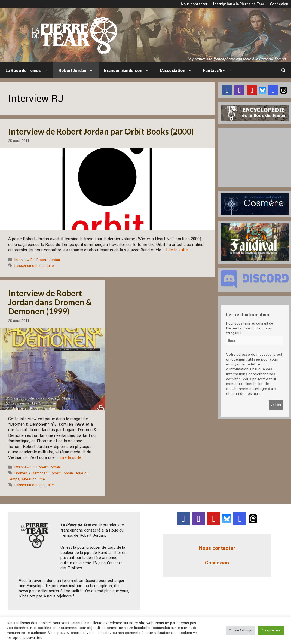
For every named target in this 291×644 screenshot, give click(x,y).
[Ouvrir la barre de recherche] (284, 70)
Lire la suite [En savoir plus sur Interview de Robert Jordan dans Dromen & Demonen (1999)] (71, 457)
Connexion (279, 4)
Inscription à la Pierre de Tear (239, 4)
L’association (179, 70)
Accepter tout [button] (271, 631)
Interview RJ (24, 260)
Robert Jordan (79, 70)
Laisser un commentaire (34, 266)
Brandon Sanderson (129, 70)
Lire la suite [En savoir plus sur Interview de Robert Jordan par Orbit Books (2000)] (177, 250)
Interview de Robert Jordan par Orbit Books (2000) (101, 131)
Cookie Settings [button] (241, 631)
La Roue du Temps (29, 70)
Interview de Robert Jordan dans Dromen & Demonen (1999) (50, 302)
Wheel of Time (33, 479)
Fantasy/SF (220, 70)
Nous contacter (194, 4)
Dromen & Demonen (31, 473)
